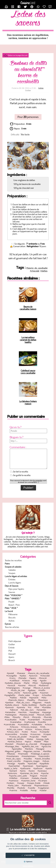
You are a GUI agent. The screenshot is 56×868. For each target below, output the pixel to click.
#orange (11, 764)
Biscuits (12, 618)
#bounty (16, 717)
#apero (33, 678)
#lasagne (40, 749)
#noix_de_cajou (13, 759)
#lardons (29, 749)
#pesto (49, 768)
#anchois (22, 712)
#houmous (43, 700)
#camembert (34, 720)
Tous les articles (12, 627)
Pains (7, 564)
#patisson (38, 768)
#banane (21, 673)
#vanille (31, 788)
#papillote (44, 764)
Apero (11, 657)
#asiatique (34, 712)
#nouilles (28, 759)
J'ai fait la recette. (19, 472)
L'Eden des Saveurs (28, 19)
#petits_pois (45, 705)
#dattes (44, 271)
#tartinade (26, 786)
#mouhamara (13, 756)
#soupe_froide (34, 783)
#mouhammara (28, 756)
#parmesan (28, 766)
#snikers (10, 783)
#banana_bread (27, 715)
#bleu (7, 717)
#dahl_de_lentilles (15, 739)
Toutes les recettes (13, 560)
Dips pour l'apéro (16, 589)
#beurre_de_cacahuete (37, 268)
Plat (10, 651)
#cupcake (34, 737)
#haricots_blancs (16, 700)
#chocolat (35, 271)
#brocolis (36, 717)
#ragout (34, 776)
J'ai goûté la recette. (21, 475)
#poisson (9, 707)
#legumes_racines (32, 751)
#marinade (23, 754)
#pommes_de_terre (29, 773)
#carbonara (30, 722)
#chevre (26, 681)
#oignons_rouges (32, 761)
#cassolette (23, 724)
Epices (8, 624)
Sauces (12, 592)
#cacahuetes (11, 720)
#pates (23, 676)
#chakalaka (37, 724)
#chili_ (43, 727)
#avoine (22, 685)
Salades (12, 570)
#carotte (42, 722)
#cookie (24, 734)
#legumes (37, 703)
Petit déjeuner (15, 641)
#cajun (36, 695)
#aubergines (11, 715)
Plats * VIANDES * (13, 599)
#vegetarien (44, 788)
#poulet (10, 673)
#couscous (35, 734)
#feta (44, 698)
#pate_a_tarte (11, 768)
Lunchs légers (15, 583)
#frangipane (46, 744)
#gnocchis (46, 746)
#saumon (44, 693)
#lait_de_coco (23, 703)
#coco (34, 732)
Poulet (11, 602)
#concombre (11, 734)
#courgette (12, 676)
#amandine (10, 712)
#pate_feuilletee (29, 705)
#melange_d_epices (40, 754)
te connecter (38, 480)
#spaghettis (10, 695)
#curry (12, 678)
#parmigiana (42, 766)
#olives (46, 761)
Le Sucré (9, 611)
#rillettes (13, 778)
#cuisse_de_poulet (18, 737)
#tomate (22, 678)
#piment (13, 771)
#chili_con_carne (15, 729)
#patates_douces (13, 683)
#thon (35, 683)
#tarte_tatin (13, 786)
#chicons (14, 727)
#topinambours (41, 786)
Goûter (12, 644)
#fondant (9, 744)
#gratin (43, 681)
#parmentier (14, 766)
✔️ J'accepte (28, 855)
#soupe (21, 783)
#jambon (9, 703)
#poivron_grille (30, 693)
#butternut (44, 685)
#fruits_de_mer (18, 690)
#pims (23, 771)
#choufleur (47, 695)
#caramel (47, 720)
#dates (30, 739)
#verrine (13, 790)
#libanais (11, 754)
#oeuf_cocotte (14, 761)
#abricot (14, 710)
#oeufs (48, 703)
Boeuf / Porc (14, 605)
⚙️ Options (28, 862)
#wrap (34, 790)
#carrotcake (9, 724)
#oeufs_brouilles (42, 759)
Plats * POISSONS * (14, 595)
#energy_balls (43, 739)
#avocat (11, 685)
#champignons (13, 688)
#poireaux (42, 771)
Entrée (12, 648)
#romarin (25, 778)
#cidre (25, 732)
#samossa (14, 781)
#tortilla (11, 788)
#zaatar (43, 790)
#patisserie (25, 768)
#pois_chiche (14, 693)
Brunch (12, 660)
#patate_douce (12, 705)
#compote (44, 732)
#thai (37, 707)
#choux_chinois (42, 729)
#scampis (43, 781)
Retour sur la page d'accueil (18, 55)
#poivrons (12, 773)
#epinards (34, 698)
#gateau (32, 690)
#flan (46, 742)
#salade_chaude (39, 778)
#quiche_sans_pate (18, 776)
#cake (22, 720)
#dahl (44, 737)
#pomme (21, 707)
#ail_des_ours (27, 710)
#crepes (47, 734)
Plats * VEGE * (11, 608)
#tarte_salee (24, 695)
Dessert (12, 654)
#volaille (24, 790)
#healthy (31, 700)
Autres (41, 88)
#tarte (27, 683)
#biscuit (32, 685)
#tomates (46, 707)
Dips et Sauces (12, 586)
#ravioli (44, 776)
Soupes (12, 573)
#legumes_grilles (13, 751)
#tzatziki (21, 788)
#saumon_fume (28, 781)
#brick (26, 717)
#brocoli (43, 678)
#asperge (47, 712)
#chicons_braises (29, 727)
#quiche (45, 773)
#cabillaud (14, 681)
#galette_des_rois (30, 746)
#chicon (49, 724)
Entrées (12, 580)
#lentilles (47, 751)
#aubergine (46, 683)
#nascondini (44, 756)
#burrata (48, 717)
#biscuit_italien (44, 715)
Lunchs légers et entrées (16, 576)
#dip (35, 681)
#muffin (42, 690)
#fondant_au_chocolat (27, 744)
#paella (21, 764)
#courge (27, 688)
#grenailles (17, 749)
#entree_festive (15, 742)
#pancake (32, 764)
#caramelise (16, 722)
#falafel (37, 742)
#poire (32, 771)
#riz (30, 707)
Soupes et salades (13, 567)
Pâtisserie (13, 614)
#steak (46, 783)
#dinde (23, 698)
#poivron (33, 676)
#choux (29, 729)
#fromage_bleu (12, 746)
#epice (28, 742)
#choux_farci (13, 732)
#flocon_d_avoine (42, 688)
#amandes (41, 710)
